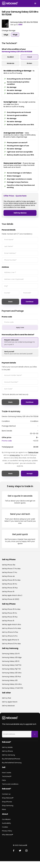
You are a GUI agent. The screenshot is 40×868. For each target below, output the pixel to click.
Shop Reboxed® (8, 798)
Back (10, 302)
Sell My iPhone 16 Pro (10, 584)
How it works (7, 773)
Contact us (6, 794)
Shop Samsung (8, 806)
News (4, 809)
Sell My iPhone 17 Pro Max (11, 569)
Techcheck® (7, 776)
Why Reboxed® (8, 835)
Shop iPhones (7, 802)
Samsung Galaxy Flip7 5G (11, 669)
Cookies (5, 827)
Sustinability (6, 823)
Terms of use (33, 452)
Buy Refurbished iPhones (11, 759)
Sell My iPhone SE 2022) (11, 599)
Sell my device (20, 213)
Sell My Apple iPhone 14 (11, 640)
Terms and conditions (10, 784)
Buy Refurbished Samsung (12, 763)
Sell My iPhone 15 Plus (10, 617)
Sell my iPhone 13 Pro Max (11, 644)
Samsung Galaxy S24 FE (11, 654)
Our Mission (6, 819)
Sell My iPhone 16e (9, 565)
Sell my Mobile (7, 747)
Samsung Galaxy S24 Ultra (12, 684)
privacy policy (15, 455)
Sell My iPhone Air (8, 576)
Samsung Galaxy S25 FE (11, 661)
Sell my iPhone (7, 751)
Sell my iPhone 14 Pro (10, 636)
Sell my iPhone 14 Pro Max (11, 628)
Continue (30, 302)
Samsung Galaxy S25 (10, 680)
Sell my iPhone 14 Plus (10, 632)
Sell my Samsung (8, 755)
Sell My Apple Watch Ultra (11, 624)
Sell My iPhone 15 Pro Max (11, 609)
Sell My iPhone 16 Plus (10, 588)
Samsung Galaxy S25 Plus (11, 677)
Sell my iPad (6, 698)
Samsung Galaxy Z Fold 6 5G (13, 688)
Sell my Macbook (8, 706)
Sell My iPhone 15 (8, 621)
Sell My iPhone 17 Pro (10, 572)
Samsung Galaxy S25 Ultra (12, 673)
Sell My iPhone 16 (8, 592)
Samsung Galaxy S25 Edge (12, 657)
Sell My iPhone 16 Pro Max (11, 580)
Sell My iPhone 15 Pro (9, 613)
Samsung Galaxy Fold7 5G (12, 665)
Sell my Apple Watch (10, 702)
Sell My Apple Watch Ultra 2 (12, 595)
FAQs (4, 780)
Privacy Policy (7, 831)
